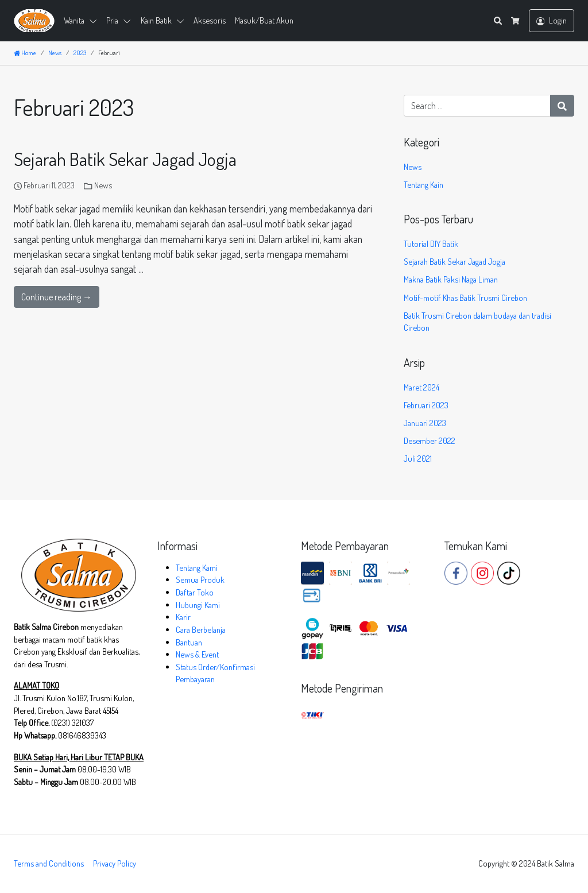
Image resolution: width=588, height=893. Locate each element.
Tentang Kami (197, 567)
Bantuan (189, 642)
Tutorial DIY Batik (431, 243)
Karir (183, 617)
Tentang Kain (423, 184)
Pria (112, 20)
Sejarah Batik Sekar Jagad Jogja (125, 159)
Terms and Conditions (49, 863)
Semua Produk (200, 579)
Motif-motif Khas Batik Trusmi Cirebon (465, 297)
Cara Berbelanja (201, 629)
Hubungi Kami (198, 605)
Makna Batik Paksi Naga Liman (451, 279)
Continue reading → (57, 297)
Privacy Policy (115, 863)
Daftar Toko (195, 592)
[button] (95, 21)
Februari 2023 (426, 405)
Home (25, 53)
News (103, 185)
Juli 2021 (418, 458)
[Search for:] (477, 106)
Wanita (74, 20)
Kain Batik (156, 20)
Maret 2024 (421, 387)
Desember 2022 (430, 440)
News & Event (197, 654)
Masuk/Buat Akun (264, 20)
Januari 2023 (425, 423)
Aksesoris (210, 20)
